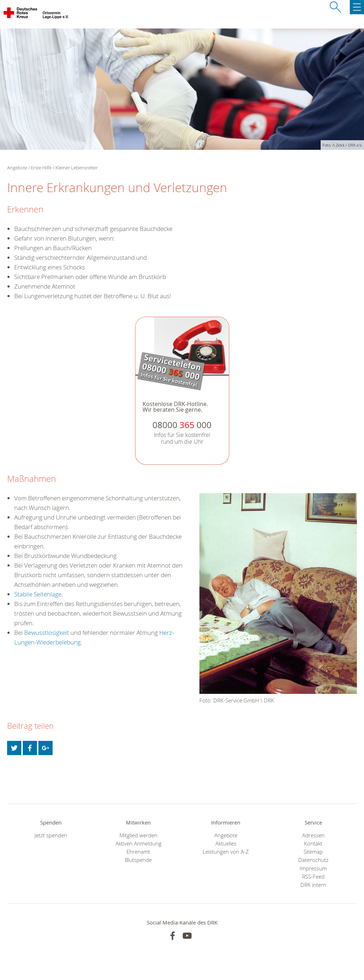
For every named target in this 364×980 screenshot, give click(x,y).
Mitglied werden (138, 835)
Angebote (226, 835)
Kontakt (313, 844)
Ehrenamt (138, 852)
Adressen (313, 835)
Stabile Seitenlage (38, 594)
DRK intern (313, 885)
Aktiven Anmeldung (138, 844)
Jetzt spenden (51, 835)
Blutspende (138, 860)
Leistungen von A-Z (226, 852)
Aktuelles (226, 844)
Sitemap (313, 852)
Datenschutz (313, 860)
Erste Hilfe (41, 168)
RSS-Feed (313, 877)
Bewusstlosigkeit (47, 633)
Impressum (313, 868)
